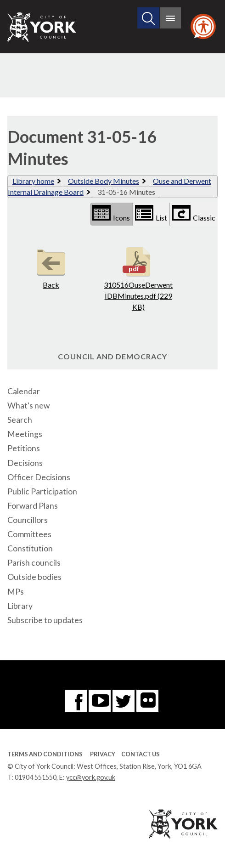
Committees (29, 534)
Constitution (30, 548)
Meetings (25, 434)
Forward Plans (33, 506)
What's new (28, 406)
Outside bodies (34, 577)
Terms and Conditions (45, 754)
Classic (194, 213)
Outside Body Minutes (104, 181)
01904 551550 (36, 777)
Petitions (24, 448)
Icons (111, 213)
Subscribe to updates (45, 620)
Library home (33, 181)
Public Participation (42, 491)
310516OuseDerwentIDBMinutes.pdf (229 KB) (138, 278)
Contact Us (141, 754)
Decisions (25, 463)
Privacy (103, 754)
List (151, 213)
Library (20, 606)
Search (20, 420)
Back (51, 267)
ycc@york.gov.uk (91, 777)
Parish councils (34, 563)
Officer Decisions (39, 477)
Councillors (28, 520)
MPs (16, 592)
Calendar (24, 391)
